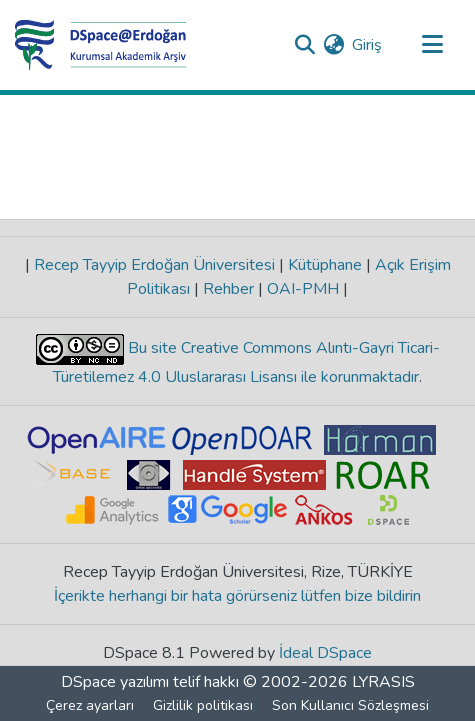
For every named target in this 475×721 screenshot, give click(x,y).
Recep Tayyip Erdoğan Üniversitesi (154, 265)
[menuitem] (333, 45)
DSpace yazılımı (115, 682)
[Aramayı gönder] (304, 45)
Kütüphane (325, 265)
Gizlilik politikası (203, 705)
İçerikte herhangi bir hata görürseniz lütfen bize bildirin (237, 596)
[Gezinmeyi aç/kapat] (432, 45)
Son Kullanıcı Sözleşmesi (350, 705)
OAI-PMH (303, 289)
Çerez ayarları (90, 705)
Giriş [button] (368, 45)
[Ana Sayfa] (101, 45)
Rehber (228, 289)
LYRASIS (383, 682)
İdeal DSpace (325, 653)
